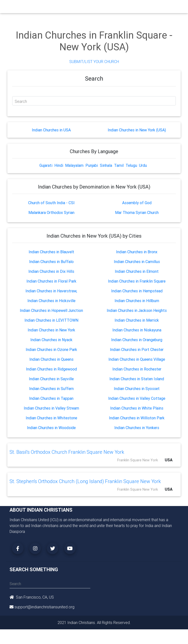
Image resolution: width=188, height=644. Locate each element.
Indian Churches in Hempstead (137, 291)
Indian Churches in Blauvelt (51, 252)
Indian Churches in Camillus (137, 262)
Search (21, 101)
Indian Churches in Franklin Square (137, 281)
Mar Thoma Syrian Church (137, 212)
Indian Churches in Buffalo (51, 262)
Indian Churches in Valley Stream (51, 408)
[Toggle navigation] (176, 8)
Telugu (131, 165)
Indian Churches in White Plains (137, 408)
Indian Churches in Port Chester (137, 349)
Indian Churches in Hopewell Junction (51, 310)
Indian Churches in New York (51, 330)
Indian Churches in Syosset (137, 389)
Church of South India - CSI (51, 203)
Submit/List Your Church (94, 62)
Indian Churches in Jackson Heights (137, 310)
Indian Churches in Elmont (137, 271)
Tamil (119, 165)
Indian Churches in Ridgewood (51, 369)
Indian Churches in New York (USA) (137, 130)
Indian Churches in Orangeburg (137, 340)
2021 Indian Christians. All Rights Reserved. (94, 623)
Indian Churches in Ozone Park (51, 349)
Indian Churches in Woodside (51, 428)
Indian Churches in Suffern (51, 389)
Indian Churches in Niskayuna (137, 330)
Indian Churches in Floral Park (51, 281)
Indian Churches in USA (51, 130)
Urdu (143, 165)
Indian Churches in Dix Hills (51, 271)
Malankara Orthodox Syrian (51, 212)
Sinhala (106, 165)
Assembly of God (137, 203)
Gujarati (46, 165)
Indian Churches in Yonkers (137, 428)
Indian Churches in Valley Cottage (137, 398)
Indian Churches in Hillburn (137, 301)
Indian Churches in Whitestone (51, 418)
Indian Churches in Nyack (51, 340)
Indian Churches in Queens (51, 359)
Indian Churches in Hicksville (51, 301)
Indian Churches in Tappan (51, 398)
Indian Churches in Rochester (137, 369)
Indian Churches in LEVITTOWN (51, 320)
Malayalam (74, 165)
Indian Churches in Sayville (51, 379)
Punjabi (92, 165)
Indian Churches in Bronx (137, 252)
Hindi (59, 165)
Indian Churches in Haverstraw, (51, 291)
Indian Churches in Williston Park (137, 418)
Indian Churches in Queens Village (137, 359)
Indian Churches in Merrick (137, 320)
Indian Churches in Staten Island (137, 379)
